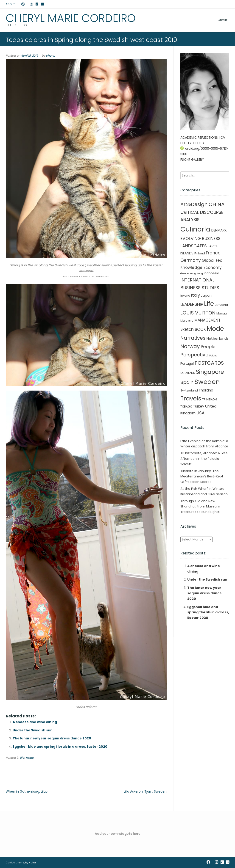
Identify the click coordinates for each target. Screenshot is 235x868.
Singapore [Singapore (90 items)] (210, 372)
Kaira (32, 862)
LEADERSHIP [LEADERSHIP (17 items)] (192, 304)
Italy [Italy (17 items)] (196, 295)
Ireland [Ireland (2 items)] (185, 296)
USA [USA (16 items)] (200, 413)
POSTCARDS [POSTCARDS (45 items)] (209, 363)
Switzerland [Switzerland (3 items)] (189, 390)
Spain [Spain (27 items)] (187, 382)
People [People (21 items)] (208, 347)
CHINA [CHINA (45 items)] (217, 204)
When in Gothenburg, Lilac (27, 791)
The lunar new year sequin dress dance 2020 (52, 738)
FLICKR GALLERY (192, 160)
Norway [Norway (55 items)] (190, 346)
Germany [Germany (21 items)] (191, 260)
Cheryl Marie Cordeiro (71, 18)
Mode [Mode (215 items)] (215, 329)
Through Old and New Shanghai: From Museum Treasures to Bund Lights (200, 507)
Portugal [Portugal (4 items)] (187, 364)
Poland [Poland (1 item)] (213, 356)
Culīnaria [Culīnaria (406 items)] (195, 229)
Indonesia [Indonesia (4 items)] (211, 273)
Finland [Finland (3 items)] (200, 253)
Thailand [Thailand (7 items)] (206, 390)
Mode (30, 758)
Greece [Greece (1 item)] (185, 274)
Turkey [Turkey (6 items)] (199, 406)
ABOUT (10, 4)
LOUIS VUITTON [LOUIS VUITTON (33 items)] (198, 313)
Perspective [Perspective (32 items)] (194, 355)
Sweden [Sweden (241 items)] (207, 382)
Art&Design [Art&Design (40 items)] (194, 204)
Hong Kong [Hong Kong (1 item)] (196, 274)
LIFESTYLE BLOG (192, 143)
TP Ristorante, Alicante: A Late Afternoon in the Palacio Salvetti (204, 459)
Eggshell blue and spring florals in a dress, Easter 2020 (60, 747)
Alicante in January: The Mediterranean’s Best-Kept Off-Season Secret (202, 477)
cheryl (50, 56)
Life (22, 758)
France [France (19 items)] (213, 253)
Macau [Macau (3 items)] (222, 313)
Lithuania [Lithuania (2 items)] (221, 305)
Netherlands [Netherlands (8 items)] (217, 338)
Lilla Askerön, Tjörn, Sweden (145, 791)
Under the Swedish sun (33, 730)
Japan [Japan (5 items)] (206, 295)
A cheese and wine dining (35, 722)
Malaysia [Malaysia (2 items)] (187, 321)
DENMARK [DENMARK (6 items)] (219, 230)
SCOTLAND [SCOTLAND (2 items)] (188, 373)
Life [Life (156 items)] (209, 304)
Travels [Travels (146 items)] (191, 398)
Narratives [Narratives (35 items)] (193, 338)
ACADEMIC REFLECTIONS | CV (203, 138)
